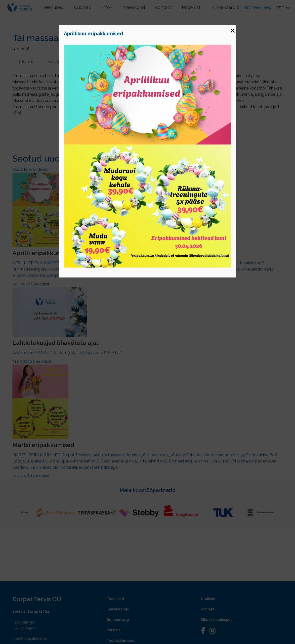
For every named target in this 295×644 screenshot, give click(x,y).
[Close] (232, 29)
